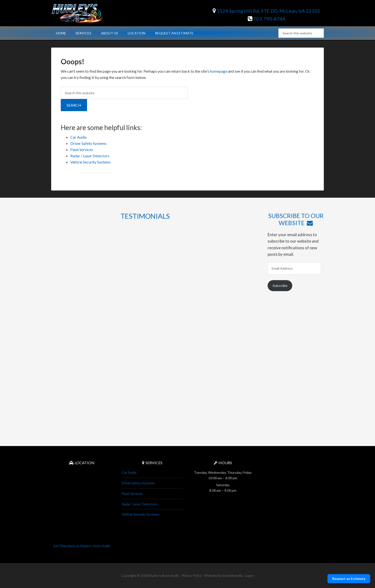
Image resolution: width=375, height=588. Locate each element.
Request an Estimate (349, 579)
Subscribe (280, 286)
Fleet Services (82, 150)
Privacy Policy (192, 575)
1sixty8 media (232, 575)
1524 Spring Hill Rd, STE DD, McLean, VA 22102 (266, 11)
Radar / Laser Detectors (90, 156)
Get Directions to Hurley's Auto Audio (82, 546)
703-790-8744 (267, 19)
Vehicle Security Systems (91, 162)
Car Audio (79, 137)
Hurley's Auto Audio (92, 13)
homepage (219, 71)
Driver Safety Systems (88, 143)
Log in (250, 575)
